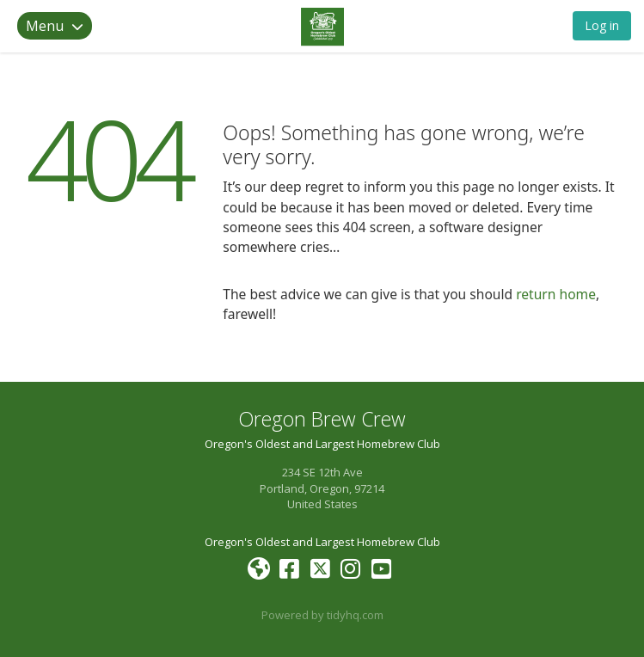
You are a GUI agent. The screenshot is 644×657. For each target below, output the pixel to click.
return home (556, 294)
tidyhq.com (355, 615)
